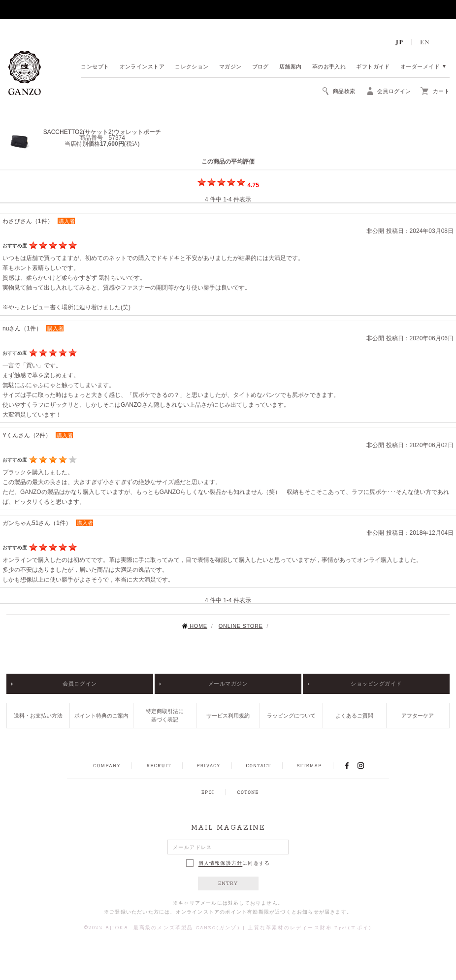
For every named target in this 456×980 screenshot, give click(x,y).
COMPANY (107, 766)
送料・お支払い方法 (38, 716)
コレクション (192, 67)
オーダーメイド (420, 67)
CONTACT (258, 766)
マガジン (230, 67)
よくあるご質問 (354, 716)
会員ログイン (80, 684)
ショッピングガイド (376, 684)
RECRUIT (158, 766)
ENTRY (228, 883)
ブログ (261, 67)
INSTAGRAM (366, 765)
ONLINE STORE (241, 626)
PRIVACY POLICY (208, 766)
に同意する (228, 863)
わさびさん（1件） (28, 221)
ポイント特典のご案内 (101, 716)
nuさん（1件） (22, 328)
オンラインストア (142, 67)
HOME (194, 626)
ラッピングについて (291, 716)
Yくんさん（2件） (27, 435)
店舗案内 (291, 67)
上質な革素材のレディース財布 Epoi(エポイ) (310, 928)
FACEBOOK (347, 765)
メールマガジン (228, 684)
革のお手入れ (329, 67)
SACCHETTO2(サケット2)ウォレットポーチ (102, 132)
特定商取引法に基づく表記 (165, 715)
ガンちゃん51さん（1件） (37, 523)
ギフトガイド (373, 67)
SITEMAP (309, 766)
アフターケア (418, 716)
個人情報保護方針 (221, 863)
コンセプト (95, 67)
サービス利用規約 (228, 716)
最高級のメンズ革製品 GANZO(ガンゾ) (187, 928)
